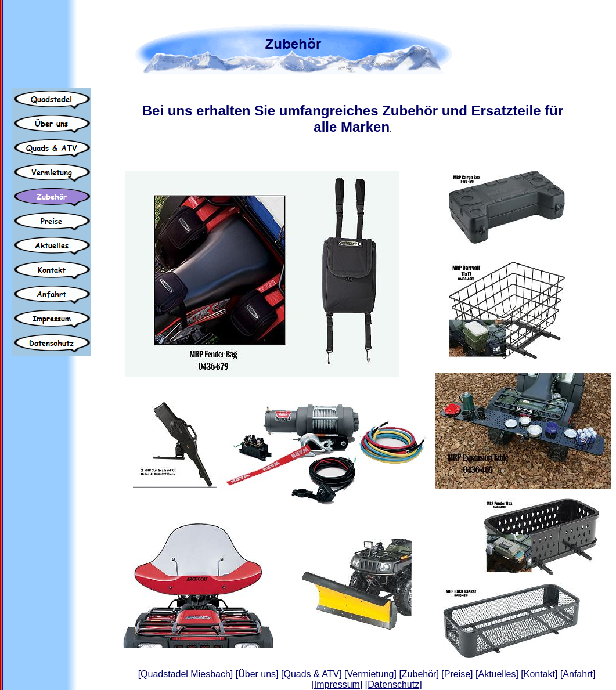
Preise (457, 674)
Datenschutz (393, 684)
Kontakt (539, 674)
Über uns (257, 674)
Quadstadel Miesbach (185, 674)
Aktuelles (497, 674)
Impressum (337, 684)
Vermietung (371, 674)
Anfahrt (578, 674)
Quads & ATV (311, 674)
